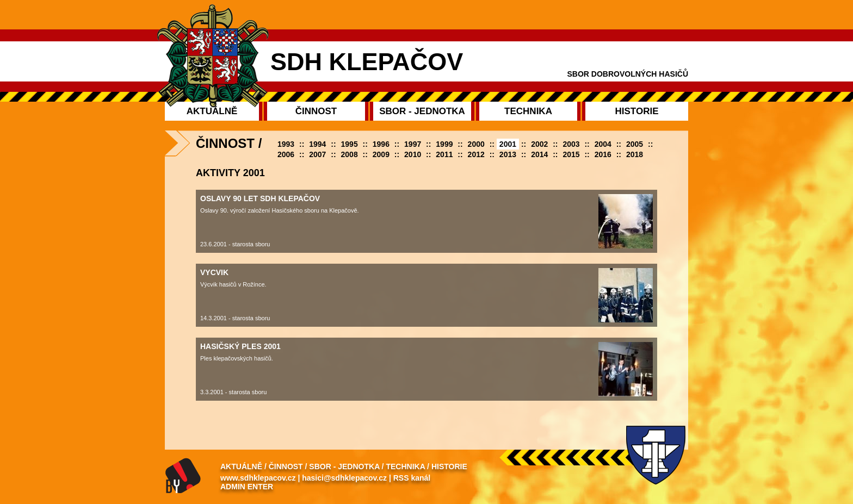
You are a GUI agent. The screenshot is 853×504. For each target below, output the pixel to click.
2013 (508, 154)
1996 (381, 144)
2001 (508, 144)
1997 (413, 144)
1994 (317, 144)
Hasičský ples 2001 (240, 346)
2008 (350, 154)
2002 (539, 144)
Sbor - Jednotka (344, 466)
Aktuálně (241, 466)
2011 (444, 154)
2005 (635, 144)
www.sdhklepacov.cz (258, 478)
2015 (571, 154)
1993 (286, 144)
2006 (286, 154)
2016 (603, 154)
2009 (381, 154)
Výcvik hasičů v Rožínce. (233, 284)
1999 (444, 144)
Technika (405, 466)
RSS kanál (412, 478)
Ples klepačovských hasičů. (237, 358)
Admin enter (247, 487)
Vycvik (214, 272)
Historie (449, 466)
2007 (317, 154)
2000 (476, 144)
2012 (476, 154)
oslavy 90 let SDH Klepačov (260, 198)
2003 (571, 144)
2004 (603, 144)
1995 (350, 144)
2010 (413, 154)
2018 (635, 154)
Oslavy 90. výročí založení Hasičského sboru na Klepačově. (280, 210)
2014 (539, 154)
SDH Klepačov (367, 62)
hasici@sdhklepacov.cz (344, 478)
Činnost (286, 466)
